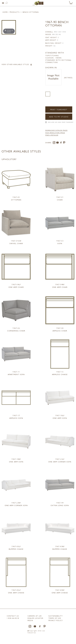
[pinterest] (64, 143)
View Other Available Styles (17, 65)
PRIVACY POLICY (56, 620)
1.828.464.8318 (13, 618)
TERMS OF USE (55, 618)
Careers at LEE (35, 616)
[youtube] (58, 143)
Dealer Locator (35, 618)
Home (5, 12)
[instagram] (54, 143)
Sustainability (56, 616)
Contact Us (13, 616)
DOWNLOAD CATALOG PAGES (56, 130)
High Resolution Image (55, 133)
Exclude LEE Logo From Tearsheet (61, 122)
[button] (3, 3)
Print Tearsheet (59, 109)
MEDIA (30, 620)
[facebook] (61, 143)
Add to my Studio (59, 117)
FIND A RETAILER (52, 135)
